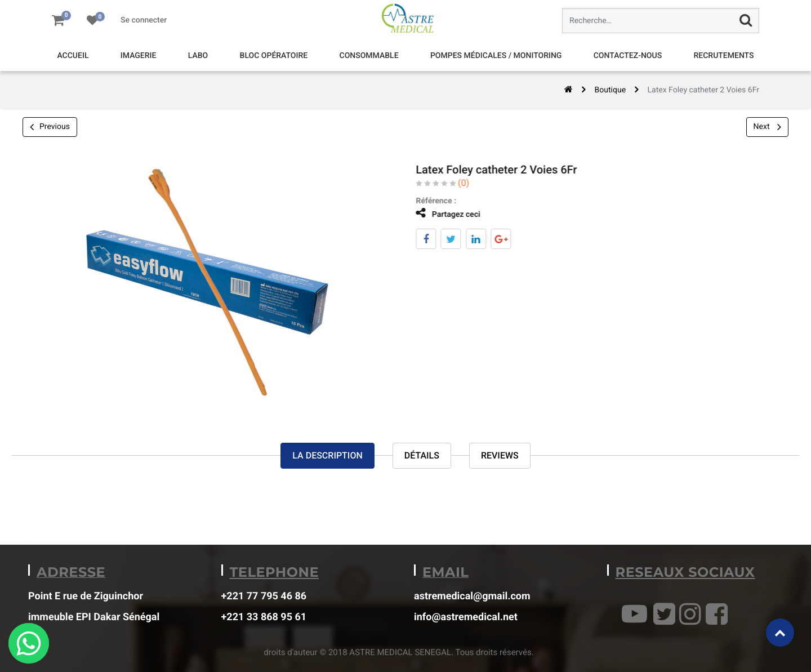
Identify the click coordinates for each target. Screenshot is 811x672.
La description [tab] (327, 455)
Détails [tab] (422, 455)
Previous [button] (50, 127)
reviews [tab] (500, 455)
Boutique (611, 90)
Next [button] (767, 127)
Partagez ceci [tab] (440, 213)
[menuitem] (73, 56)
